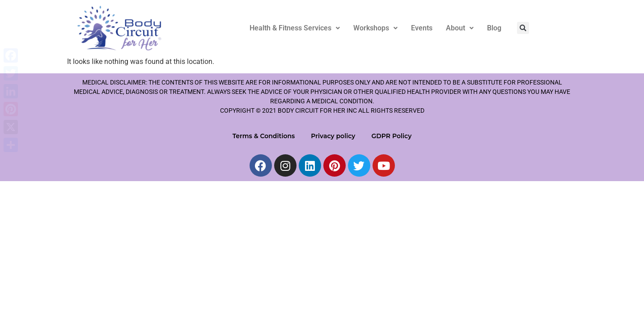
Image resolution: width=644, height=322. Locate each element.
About (460, 28)
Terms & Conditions (264, 136)
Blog (494, 28)
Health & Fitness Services (295, 28)
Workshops (375, 28)
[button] (295, 28)
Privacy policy (333, 136)
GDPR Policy (391, 136)
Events (422, 28)
